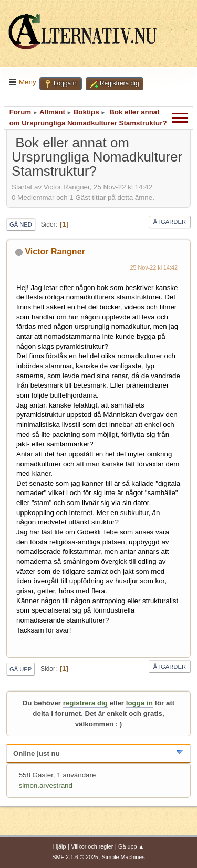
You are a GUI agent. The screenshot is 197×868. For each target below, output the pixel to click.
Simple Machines (123, 857)
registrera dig (85, 703)
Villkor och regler (92, 846)
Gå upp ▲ (131, 846)
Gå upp (20, 669)
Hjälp (60, 846)
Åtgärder (170, 222)
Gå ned (21, 224)
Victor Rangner (55, 251)
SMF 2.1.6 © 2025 (75, 857)
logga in (139, 703)
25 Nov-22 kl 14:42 (154, 267)
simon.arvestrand (46, 785)
